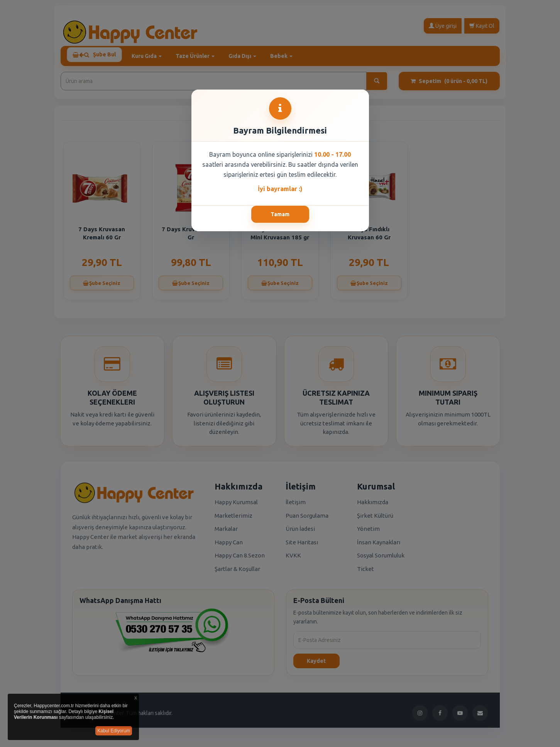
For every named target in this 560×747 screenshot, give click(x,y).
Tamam (280, 214)
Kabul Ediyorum (114, 731)
